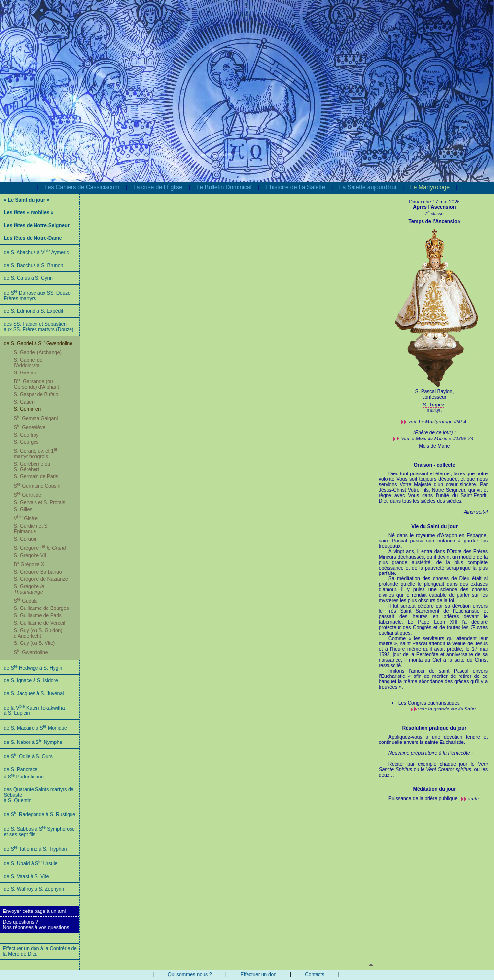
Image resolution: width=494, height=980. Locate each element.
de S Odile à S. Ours (28, 757)
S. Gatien (24, 402)
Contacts (315, 974)
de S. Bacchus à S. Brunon (34, 265)
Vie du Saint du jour (434, 526)
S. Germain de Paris (36, 477)
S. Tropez (434, 405)
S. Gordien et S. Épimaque (31, 529)
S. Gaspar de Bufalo (36, 394)
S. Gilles (23, 510)
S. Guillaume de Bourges (41, 608)
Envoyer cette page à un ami (34, 911)
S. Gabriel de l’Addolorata (28, 363)
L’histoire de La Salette (295, 187)
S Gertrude (28, 495)
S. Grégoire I (40, 548)
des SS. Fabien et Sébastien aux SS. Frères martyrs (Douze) (39, 327)
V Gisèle (26, 519)
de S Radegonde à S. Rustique (40, 815)
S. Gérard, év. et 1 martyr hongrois (35, 454)
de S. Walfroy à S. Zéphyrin (34, 889)
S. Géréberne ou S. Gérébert (32, 467)
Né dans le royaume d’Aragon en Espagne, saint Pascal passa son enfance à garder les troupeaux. (433, 614)
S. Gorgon (25, 539)
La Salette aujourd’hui (368, 187)
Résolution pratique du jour (435, 728)
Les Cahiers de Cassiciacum (82, 187)
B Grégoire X (29, 564)
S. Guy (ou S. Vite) (34, 643)
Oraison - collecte (434, 465)
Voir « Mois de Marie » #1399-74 (437, 438)
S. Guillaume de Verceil (39, 623)
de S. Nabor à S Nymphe (33, 742)
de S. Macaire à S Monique (35, 728)
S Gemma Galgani (36, 419)
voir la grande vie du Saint (447, 709)
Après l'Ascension (435, 207)
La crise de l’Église (158, 187)
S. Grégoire (29, 589)
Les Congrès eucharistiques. (430, 703)
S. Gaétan (25, 373)
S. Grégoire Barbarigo (38, 572)
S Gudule (26, 601)
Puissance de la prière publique (423, 798)
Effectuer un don (258, 974)
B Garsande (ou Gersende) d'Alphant (36, 384)
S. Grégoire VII (30, 556)
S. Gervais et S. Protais (39, 502)
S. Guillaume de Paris (38, 616)
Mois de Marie (435, 446)
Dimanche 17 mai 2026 (435, 202)
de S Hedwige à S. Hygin (33, 668)
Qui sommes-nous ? (190, 974)
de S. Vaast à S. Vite (26, 876)
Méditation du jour (435, 789)
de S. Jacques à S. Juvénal (34, 693)
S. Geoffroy (26, 435)
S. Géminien (27, 409)
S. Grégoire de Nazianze (41, 579)
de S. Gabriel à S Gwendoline (38, 344)
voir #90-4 (437, 421)
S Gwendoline (31, 653)
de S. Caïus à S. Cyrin (28, 278)
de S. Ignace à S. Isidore (31, 681)
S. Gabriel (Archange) (38, 353)
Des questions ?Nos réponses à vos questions (36, 925)
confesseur (435, 397)
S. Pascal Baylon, (434, 391)
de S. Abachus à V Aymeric (36, 253)
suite (474, 798)
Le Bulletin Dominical (224, 187)
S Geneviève (30, 427)
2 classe (434, 214)
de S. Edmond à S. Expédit (34, 311)
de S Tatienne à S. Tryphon (35, 849)
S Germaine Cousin (37, 486)
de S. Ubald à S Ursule (31, 863)
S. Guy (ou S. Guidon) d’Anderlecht (38, 633)
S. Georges (26, 442)
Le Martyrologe (430, 187)
